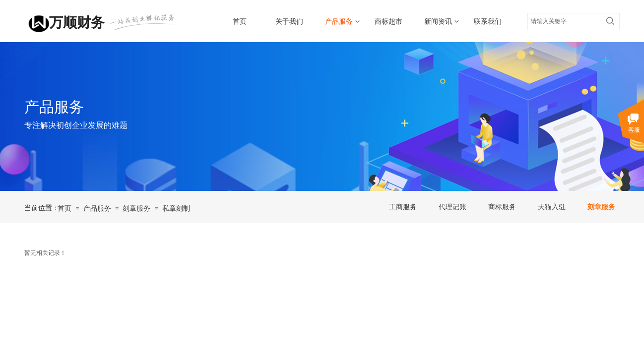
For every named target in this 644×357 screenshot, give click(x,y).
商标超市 (388, 22)
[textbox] (564, 21)
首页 (240, 22)
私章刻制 (176, 208)
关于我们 (289, 22)
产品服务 (339, 22)
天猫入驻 (552, 207)
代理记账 (452, 207)
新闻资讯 (438, 22)
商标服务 (502, 207)
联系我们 (488, 22)
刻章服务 (601, 207)
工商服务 (403, 207)
